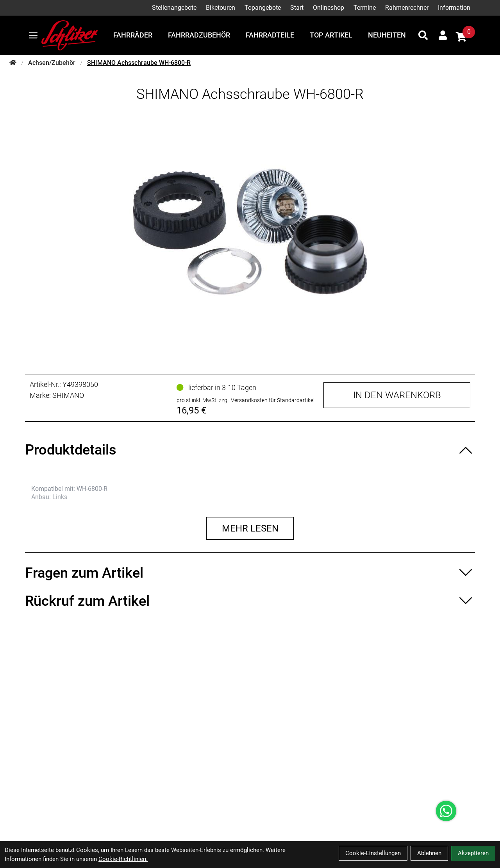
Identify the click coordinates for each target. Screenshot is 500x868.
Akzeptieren (473, 853)
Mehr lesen (250, 528)
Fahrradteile (270, 35)
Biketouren (221, 8)
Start (297, 8)
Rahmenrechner (407, 8)
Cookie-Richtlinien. (123, 859)
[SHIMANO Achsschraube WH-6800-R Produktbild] (250, 232)
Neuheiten (387, 35)
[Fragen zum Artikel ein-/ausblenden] (250, 573)
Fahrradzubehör (199, 35)
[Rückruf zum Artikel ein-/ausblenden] (250, 601)
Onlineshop (329, 8)
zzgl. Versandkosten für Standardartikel (267, 400)
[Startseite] (13, 63)
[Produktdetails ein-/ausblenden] (250, 450)
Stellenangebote (174, 8)
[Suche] (423, 35)
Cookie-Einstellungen (373, 853)
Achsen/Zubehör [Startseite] (52, 63)
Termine (365, 8)
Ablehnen (429, 853)
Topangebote (263, 8)
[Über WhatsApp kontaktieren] (446, 811)
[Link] (33, 35)
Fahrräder (133, 35)
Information (454, 8)
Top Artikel (331, 35)
